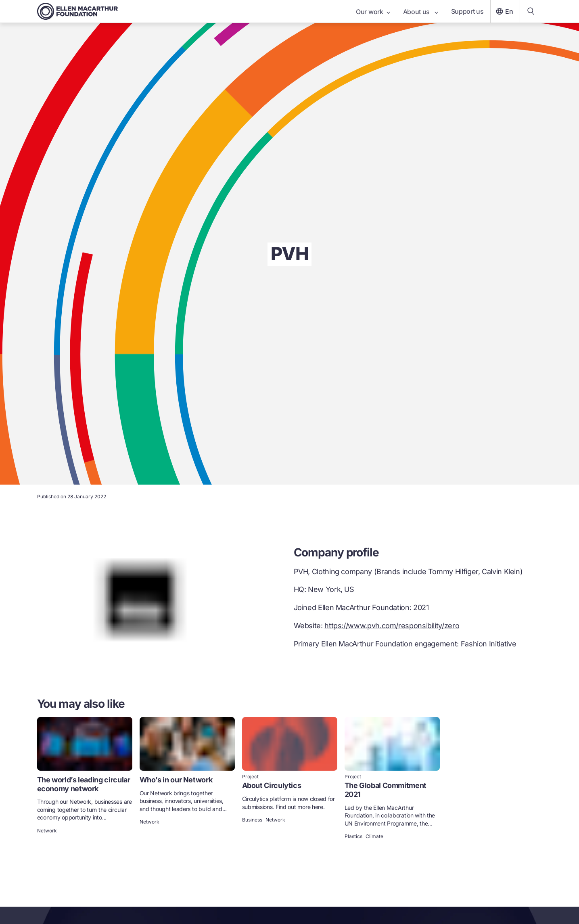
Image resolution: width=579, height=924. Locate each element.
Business (252, 820)
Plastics (353, 836)
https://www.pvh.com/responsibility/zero (392, 626)
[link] (85, 779)
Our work (373, 12)
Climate (374, 836)
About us (421, 12)
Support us (467, 11)
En (504, 11)
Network (47, 831)
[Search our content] (531, 11)
